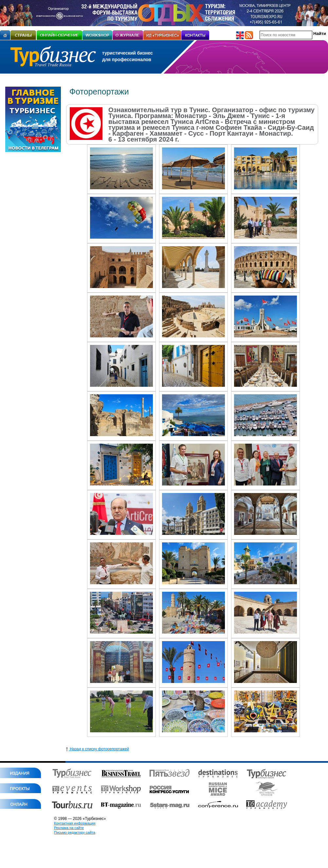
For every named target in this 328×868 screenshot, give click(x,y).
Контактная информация (75, 823)
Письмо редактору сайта (75, 832)
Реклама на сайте (69, 828)
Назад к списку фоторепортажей (98, 749)
